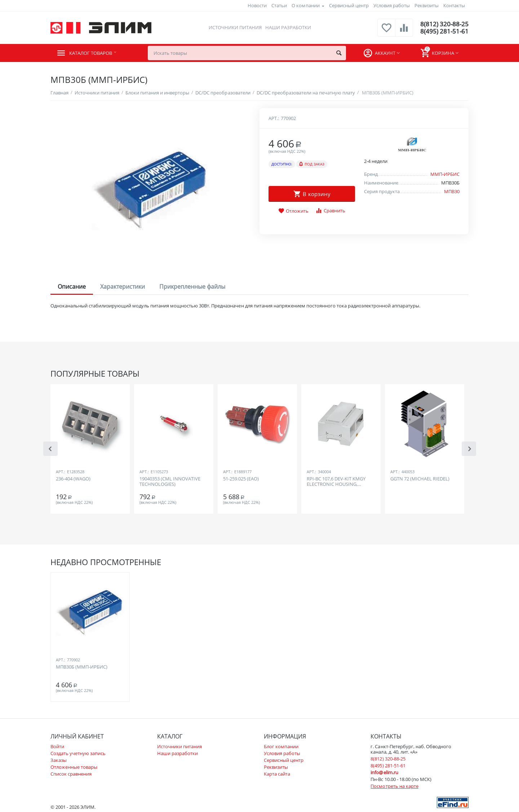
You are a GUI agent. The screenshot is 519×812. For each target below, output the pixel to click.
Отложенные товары (74, 767)
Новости (257, 5)
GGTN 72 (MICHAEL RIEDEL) (420, 479)
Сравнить (330, 211)
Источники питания (234, 27)
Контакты (454, 5)
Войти (57, 746)
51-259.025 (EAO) (241, 479)
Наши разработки (288, 27)
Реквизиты (427, 5)
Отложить (293, 211)
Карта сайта (277, 774)
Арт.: (274, 118)
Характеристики (123, 287)
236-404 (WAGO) (73, 479)
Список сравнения (71, 774)
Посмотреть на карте (394, 786)
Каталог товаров (94, 53)
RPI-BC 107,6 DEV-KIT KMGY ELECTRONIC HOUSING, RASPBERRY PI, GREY (336, 482)
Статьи (279, 5)
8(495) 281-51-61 (444, 31)
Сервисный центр (349, 5)
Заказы (59, 760)
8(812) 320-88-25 (444, 24)
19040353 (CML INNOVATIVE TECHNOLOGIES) (170, 482)
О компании (305, 5)
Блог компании (281, 746)
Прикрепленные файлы (192, 287)
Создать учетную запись (78, 753)
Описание (72, 287)
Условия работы (392, 5)
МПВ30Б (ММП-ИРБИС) (82, 667)
